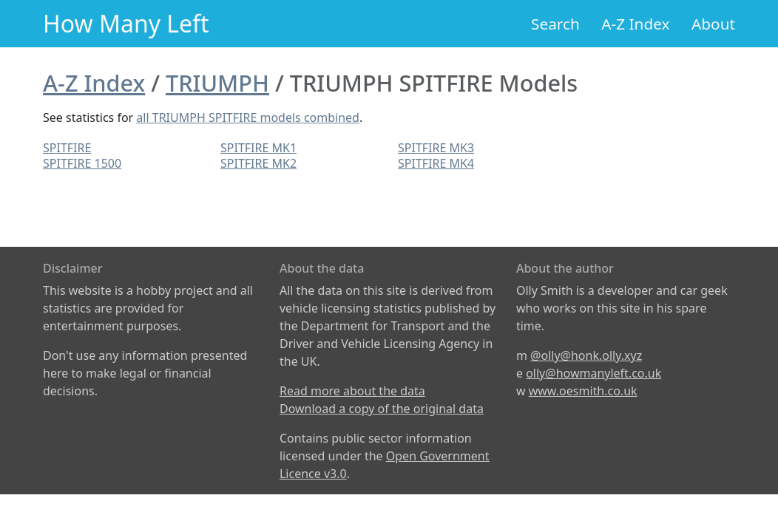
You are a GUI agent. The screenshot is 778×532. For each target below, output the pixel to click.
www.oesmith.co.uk (583, 391)
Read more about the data (352, 391)
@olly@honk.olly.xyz (586, 355)
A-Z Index (635, 24)
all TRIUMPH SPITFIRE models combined (248, 117)
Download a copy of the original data (382, 409)
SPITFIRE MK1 (258, 148)
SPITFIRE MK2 (258, 163)
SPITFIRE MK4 (436, 163)
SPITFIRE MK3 (436, 148)
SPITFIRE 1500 (82, 163)
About (713, 24)
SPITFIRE (67, 148)
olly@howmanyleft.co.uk (593, 373)
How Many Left (126, 23)
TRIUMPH (217, 83)
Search (555, 24)
